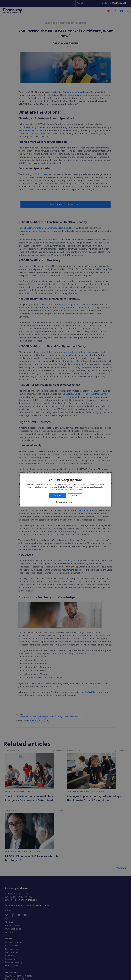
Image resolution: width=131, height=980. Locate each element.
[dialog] (66, 490)
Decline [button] (75, 496)
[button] (65, 502)
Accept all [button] (57, 496)
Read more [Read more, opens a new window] (79, 489)
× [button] (107, 478)
